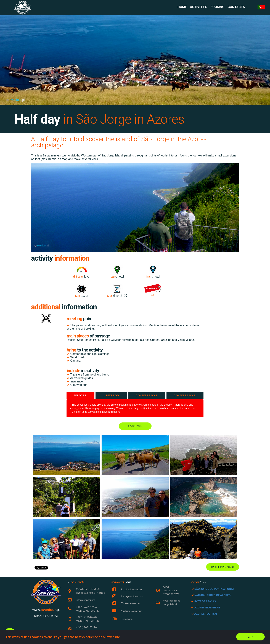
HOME (182, 7)
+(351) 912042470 (86, 617)
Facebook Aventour (132, 589)
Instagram (127, 596)
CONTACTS (236, 7)
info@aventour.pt (86, 600)
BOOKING (217, 7)
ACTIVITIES (199, 7)
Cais (78, 589)
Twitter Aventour (130, 603)
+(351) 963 (82, 607)
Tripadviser (127, 619)
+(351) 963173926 (86, 627)
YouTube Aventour (131, 611)
